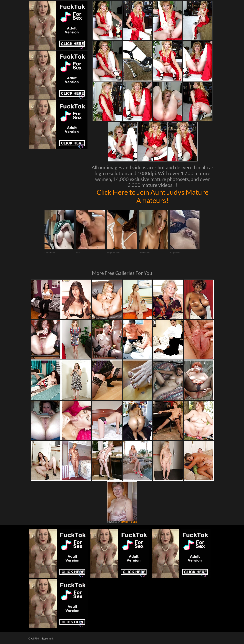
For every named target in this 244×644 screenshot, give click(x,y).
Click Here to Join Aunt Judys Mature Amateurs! (152, 196)
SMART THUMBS (129, 522)
